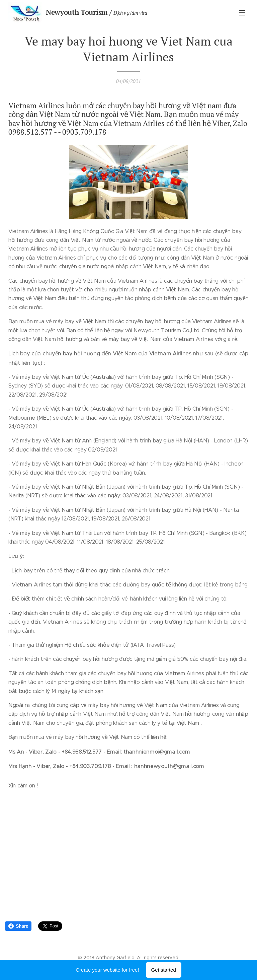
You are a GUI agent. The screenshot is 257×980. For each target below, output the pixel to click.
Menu (242, 13)
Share (18, 926)
